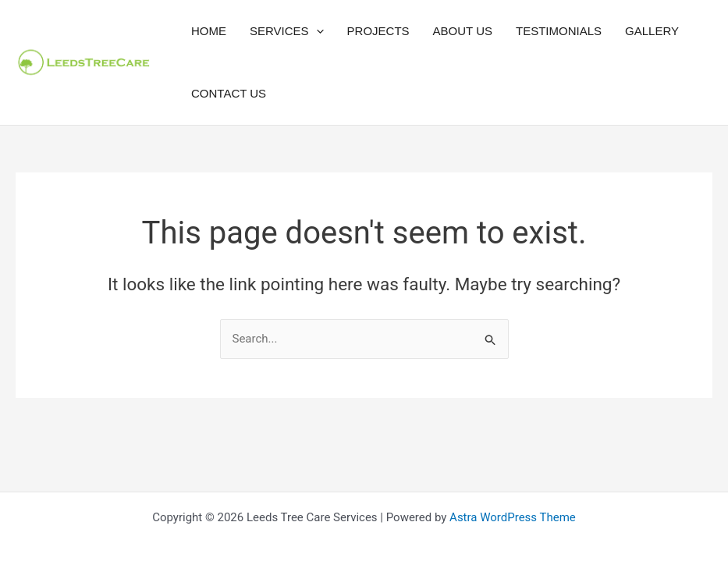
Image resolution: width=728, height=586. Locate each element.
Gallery (652, 31)
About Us (463, 31)
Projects (378, 31)
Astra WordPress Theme (513, 517)
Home (209, 31)
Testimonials (559, 31)
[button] (316, 31)
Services (287, 31)
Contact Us (229, 93)
